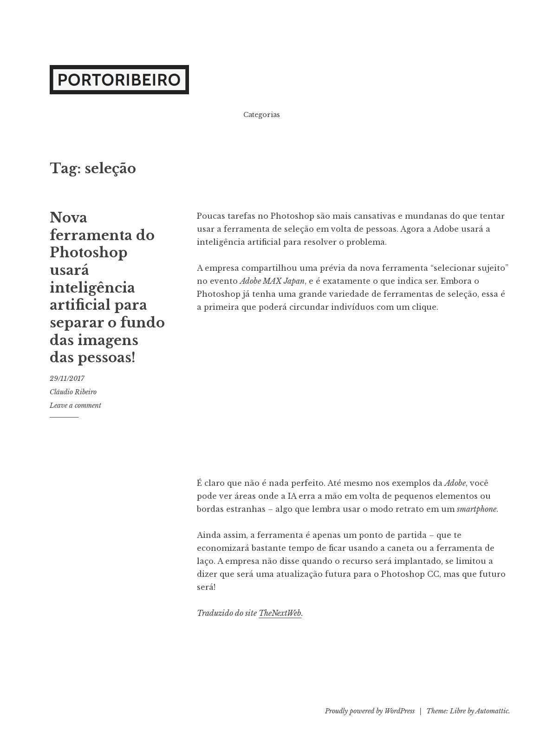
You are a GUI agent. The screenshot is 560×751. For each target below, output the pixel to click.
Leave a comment (75, 405)
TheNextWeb (280, 613)
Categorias (262, 115)
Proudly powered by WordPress (370, 711)
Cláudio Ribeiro (73, 392)
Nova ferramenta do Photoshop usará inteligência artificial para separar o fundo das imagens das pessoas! (107, 288)
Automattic (492, 711)
